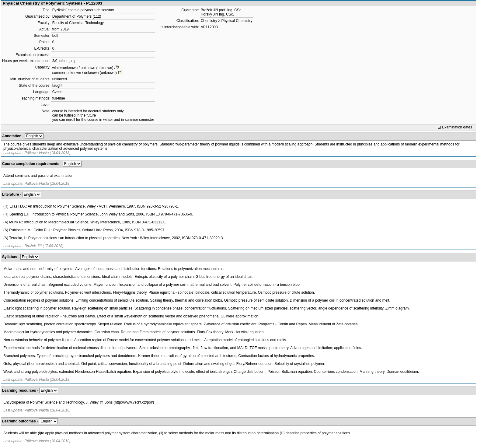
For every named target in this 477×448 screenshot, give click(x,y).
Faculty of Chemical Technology (78, 23)
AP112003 (209, 27)
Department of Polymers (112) (77, 16)
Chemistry (209, 21)
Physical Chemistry (237, 21)
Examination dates (457, 127)
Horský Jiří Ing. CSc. (217, 14)
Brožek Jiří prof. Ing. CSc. (222, 10)
